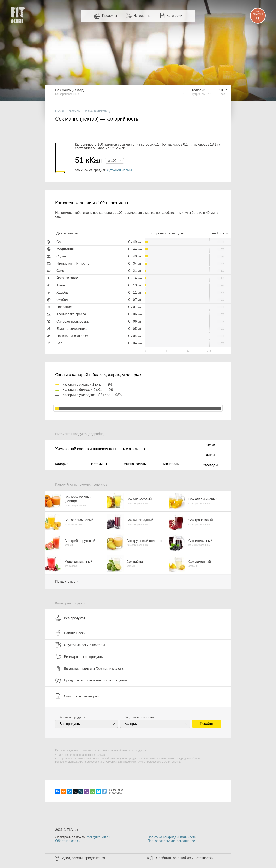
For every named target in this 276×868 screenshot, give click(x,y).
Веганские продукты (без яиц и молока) (90, 668)
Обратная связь (67, 841)
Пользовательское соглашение (171, 841)
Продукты (109, 16)
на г (113, 161)
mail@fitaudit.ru (98, 837)
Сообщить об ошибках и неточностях (185, 858)
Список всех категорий (77, 696)
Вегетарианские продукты (79, 657)
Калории (62, 464)
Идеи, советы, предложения (83, 858)
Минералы (171, 464)
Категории (175, 16)
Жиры (210, 455)
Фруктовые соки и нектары (80, 645)
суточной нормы (119, 170)
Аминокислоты (135, 464)
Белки (210, 445)
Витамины (99, 464)
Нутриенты (142, 16)
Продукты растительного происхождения (91, 680)
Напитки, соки (70, 633)
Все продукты (70, 618)
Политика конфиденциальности (172, 837)
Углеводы (211, 465)
